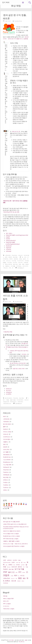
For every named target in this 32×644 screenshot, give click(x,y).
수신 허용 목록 (7, 465)
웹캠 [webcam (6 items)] (20, 578)
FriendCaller (20, 400)
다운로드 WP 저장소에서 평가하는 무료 (19, 352)
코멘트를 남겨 (21, 268)
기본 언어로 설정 (8, 507)
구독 (10, 268)
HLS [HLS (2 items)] (14, 565)
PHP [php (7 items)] (5, 572)
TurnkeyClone (18, 21)
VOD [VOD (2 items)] (16, 579)
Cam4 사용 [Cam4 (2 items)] (18, 563)
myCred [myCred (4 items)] (14, 567)
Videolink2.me (7, 403)
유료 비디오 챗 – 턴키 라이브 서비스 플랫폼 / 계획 (15, 202)
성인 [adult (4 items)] (5, 560)
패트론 (10, 257)
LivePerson (7, 437)
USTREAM (6, 475)
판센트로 (16, 259)
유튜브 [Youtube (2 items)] (23, 581)
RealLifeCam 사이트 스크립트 (12, 536)
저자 (25, 257)
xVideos (6, 480)
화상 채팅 (15, 257)
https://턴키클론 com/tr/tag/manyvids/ (17, 235)
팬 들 (20, 259)
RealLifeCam (7, 457)
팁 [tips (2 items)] (19, 576)
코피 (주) (20, 263)
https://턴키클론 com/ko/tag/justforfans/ (13, 243)
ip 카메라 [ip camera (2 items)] (23, 565)
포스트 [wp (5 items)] (14, 581)
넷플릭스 (6, 442)
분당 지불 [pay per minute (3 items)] (11, 569)
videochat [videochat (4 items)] (7, 578)
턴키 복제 (6, 2)
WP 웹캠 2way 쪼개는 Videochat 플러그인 (17, 348)
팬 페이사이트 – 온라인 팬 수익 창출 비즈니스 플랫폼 (16, 38)
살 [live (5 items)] (26, 565)
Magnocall (6, 402)
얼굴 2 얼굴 (13, 400)
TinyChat (16, 398)
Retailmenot (7, 462)
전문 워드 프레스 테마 (19, 369)
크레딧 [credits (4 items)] (10, 565)
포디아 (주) (25, 266)
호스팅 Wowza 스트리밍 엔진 (18, 363)
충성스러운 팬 (8, 264)
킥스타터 (15, 263)
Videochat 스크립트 (9, 609)
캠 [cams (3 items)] (22, 562)
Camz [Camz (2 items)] (25, 563)
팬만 (6, 257)
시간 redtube (7, 460)
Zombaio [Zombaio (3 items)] (6, 583)
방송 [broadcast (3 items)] (19, 560)
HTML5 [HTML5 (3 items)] (18, 565)
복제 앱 (5, 596)
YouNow (6, 485)
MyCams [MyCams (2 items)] (9, 567)
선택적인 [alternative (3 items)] (9, 560)
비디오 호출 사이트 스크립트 (11, 534)
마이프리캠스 (7, 439)
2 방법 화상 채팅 (8, 332)
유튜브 (5, 490)
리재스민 (20, 255)
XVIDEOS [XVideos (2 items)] (19, 581)
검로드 (24, 259)
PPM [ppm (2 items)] (16, 572)
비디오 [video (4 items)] (22, 576)
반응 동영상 (6, 455)
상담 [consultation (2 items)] (6, 565)
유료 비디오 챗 (16, 131)
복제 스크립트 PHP (8, 599)
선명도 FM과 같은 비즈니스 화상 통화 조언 (15, 524)
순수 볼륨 (6, 452)
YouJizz (5, 482)
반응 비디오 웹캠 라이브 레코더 (12, 531)
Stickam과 (6, 467)
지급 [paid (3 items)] (27, 567)
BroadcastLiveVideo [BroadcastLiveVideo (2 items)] (7, 563)
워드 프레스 (9, 233)
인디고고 (8, 261)
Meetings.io (13, 402)
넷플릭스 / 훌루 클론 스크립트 (11, 541)
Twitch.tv (6, 472)
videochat (20, 402)
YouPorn (6, 488)
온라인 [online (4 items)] (20, 567)
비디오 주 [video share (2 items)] (13, 579)
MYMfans (19, 266)
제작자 (11, 259)
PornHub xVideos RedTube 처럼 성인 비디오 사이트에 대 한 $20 (16, 528)
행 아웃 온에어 (9, 398)
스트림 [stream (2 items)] (12, 576)
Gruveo (26, 400)
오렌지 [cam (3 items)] (13, 562)
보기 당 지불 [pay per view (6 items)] (19, 569)
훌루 (4, 427)
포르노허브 (6, 449)
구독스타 (5, 268)
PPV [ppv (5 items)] (20, 572)
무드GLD (8, 390)
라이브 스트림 (7, 432)
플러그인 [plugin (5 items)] (11, 572)
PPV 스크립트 (7, 604)
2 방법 (7, 400)
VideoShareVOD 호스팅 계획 (11, 212)
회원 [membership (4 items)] (5, 567)
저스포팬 (9, 263)
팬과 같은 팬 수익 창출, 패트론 (11, 522)
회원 (20, 264)
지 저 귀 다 (6, 606)
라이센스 (24, 354)
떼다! (5, 416)
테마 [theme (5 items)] (16, 575)
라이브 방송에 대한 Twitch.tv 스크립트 (14, 546)
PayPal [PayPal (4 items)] (5, 569)
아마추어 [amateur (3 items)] (15, 560)
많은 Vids (15, 264)
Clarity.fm (14, 255)
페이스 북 (6, 601)
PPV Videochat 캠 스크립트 (11, 539)
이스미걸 (14, 261)
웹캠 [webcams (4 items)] (24, 578)
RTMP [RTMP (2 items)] (24, 572)
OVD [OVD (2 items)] (24, 567)
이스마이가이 (20, 261)
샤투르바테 (8, 255)
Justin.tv (6, 429)
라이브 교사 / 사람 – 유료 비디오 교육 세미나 (16, 544)
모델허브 (7, 266)
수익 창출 (13, 266)
